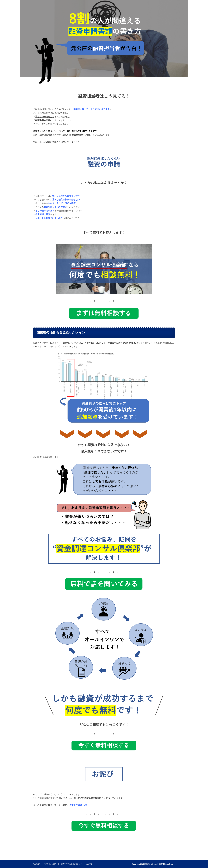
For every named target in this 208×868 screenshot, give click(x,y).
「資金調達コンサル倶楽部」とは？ (45, 864)
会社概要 (93, 864)
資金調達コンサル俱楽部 (152, 864)
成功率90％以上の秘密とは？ (74, 864)
